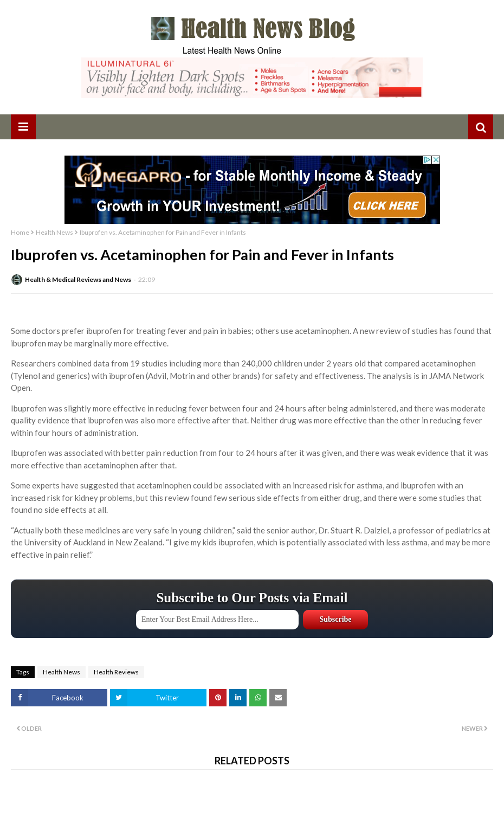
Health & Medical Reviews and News (78, 279)
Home (20, 232)
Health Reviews (116, 672)
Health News (54, 232)
